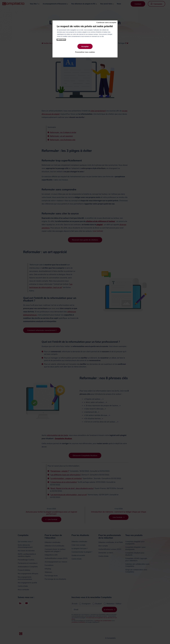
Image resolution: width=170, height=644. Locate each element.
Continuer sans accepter (106, 22)
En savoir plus (61, 40)
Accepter (85, 46)
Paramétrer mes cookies (85, 52)
